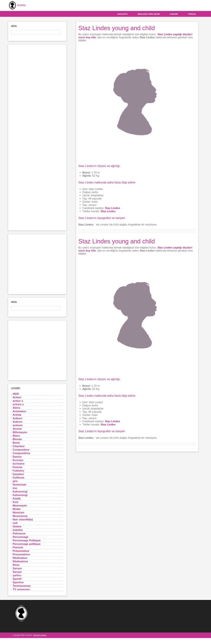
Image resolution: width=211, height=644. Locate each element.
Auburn (174, 14)
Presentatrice (21, 554)
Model (17, 509)
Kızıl (16, 502)
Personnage (21, 537)
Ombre (17, 526)
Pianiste (18, 547)
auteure (18, 425)
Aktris (17, 407)
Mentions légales (40, 635)
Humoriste (19, 484)
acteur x (18, 400)
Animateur (19, 411)
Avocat (17, 428)
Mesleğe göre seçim (149, 14)
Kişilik (17, 498)
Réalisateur (20, 558)
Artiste (17, 414)
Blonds (17, 439)
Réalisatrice (20, 561)
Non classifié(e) (23, 519)
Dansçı (17, 456)
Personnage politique (27, 544)
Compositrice (21, 453)
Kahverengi (20, 491)
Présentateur (21, 551)
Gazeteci (18, 474)
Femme (17, 467)
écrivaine (19, 463)
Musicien (19, 512)
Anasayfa (122, 14)
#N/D (16, 393)
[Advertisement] (37, 137)
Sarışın (17, 568)
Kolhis (16, 5)
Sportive (18, 582)
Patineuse (19, 533)
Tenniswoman (22, 585)
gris (15, 481)
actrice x (18, 404)
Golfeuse (19, 477)
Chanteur (19, 446)
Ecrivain (18, 460)
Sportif (17, 578)
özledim (18, 530)
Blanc (16, 435)
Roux (16, 565)
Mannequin (20, 505)
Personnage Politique (27, 540)
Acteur (17, 397)
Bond (16, 442)
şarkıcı (17, 575)
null (15, 523)
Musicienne (20, 516)
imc (15, 488)
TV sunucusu (21, 589)
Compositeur (21, 449)
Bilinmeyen (20, 432)
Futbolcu (18, 470)
